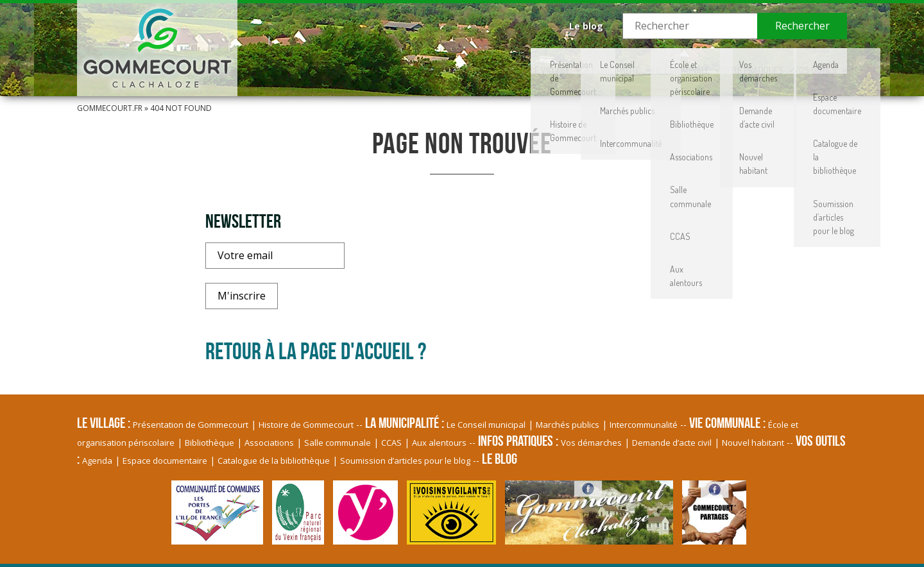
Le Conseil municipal (486, 425)
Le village (396, 61)
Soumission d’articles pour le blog (405, 461)
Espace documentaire (165, 461)
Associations (269, 443)
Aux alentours (439, 443)
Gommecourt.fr (110, 108)
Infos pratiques (702, 61)
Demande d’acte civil (672, 443)
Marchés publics (568, 425)
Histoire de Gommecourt (306, 425)
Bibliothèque (210, 443)
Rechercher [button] (802, 26)
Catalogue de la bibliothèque (274, 461)
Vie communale (595, 61)
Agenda (97, 461)
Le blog (586, 26)
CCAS (391, 443)
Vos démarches (591, 443)
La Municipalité (490, 61)
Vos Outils (799, 61)
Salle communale (338, 443)
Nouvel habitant (753, 443)
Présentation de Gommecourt (191, 425)
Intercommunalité (644, 425)
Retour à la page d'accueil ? (316, 351)
